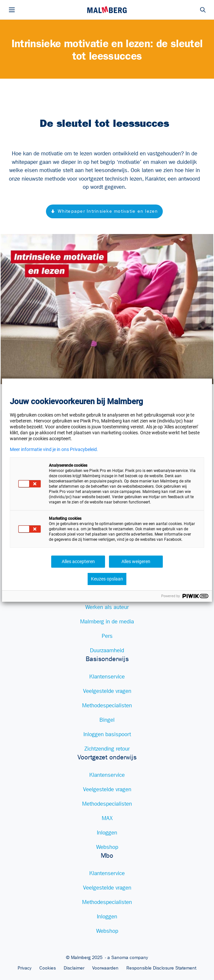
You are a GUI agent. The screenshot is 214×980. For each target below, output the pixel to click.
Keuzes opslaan (107, 579)
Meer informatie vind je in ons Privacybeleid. (54, 449)
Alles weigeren (136, 561)
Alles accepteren (78, 561)
